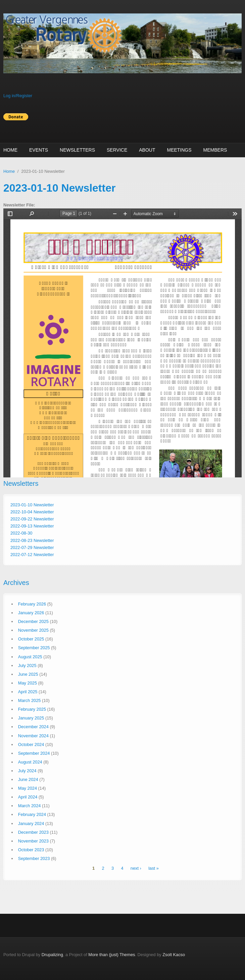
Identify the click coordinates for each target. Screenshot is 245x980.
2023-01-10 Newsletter (32, 505)
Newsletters (77, 150)
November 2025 (33, 630)
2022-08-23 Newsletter (32, 540)
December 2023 (33, 832)
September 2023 (34, 858)
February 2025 (32, 709)
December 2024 (33, 727)
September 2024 (34, 753)
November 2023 (33, 841)
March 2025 (30, 700)
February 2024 (32, 814)
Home (10, 150)
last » (154, 868)
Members (215, 150)
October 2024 (31, 744)
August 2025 (30, 657)
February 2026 (32, 604)
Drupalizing (52, 955)
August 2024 (30, 762)
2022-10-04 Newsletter (32, 512)
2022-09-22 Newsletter (32, 519)
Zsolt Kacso (174, 955)
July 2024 (27, 771)
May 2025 (28, 683)
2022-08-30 (21, 533)
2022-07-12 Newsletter (32, 555)
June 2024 (28, 779)
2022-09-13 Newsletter (32, 526)
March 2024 (30, 806)
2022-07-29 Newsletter (32, 547)
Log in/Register (18, 96)
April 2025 (28, 692)
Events (39, 150)
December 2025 (33, 621)
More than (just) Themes (112, 955)
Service (117, 150)
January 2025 (31, 718)
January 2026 (31, 613)
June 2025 (28, 674)
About (147, 150)
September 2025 (34, 648)
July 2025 (27, 665)
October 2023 (31, 850)
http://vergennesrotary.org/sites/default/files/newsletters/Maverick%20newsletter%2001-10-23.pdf (122, 343)
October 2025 (31, 639)
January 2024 (31, 824)
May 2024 (28, 788)
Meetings (179, 150)
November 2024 (33, 736)
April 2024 (28, 797)
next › (136, 868)
